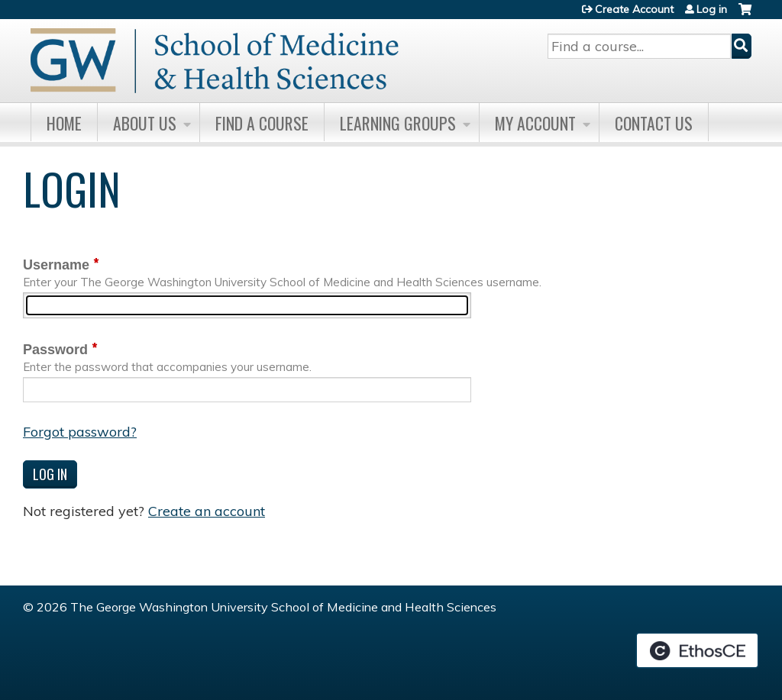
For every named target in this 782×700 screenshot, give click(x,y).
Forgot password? (80, 432)
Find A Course (262, 123)
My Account (535, 123)
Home (64, 123)
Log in (712, 9)
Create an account (207, 511)
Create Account (634, 9)
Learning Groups (398, 123)
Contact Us (654, 123)
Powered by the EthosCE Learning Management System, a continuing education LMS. (697, 650)
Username (56, 265)
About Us (145, 123)
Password (55, 350)
